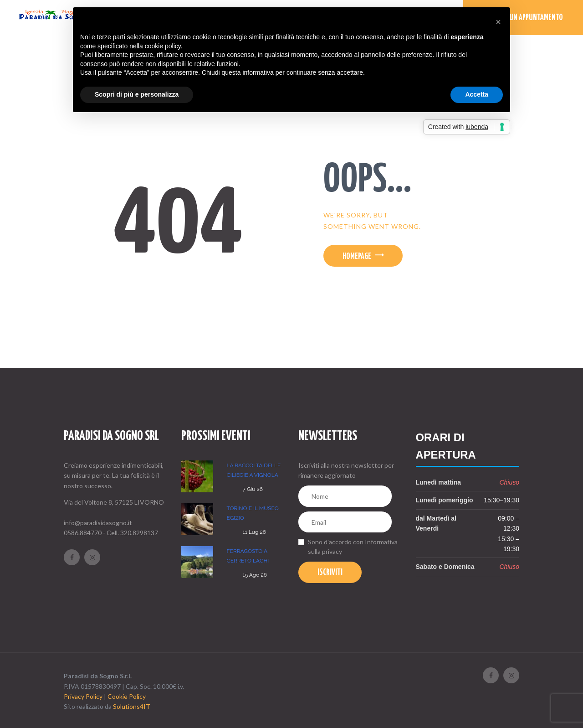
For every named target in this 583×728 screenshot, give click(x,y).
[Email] (345, 522)
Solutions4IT (132, 706)
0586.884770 (83, 533)
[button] (498, 22)
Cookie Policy (127, 696)
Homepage (357, 257)
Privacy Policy (83, 696)
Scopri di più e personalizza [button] (137, 94)
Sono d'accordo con (353, 547)
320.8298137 (139, 533)
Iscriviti (330, 573)
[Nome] (345, 496)
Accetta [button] (477, 94)
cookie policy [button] (163, 46)
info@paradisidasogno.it (98, 523)
